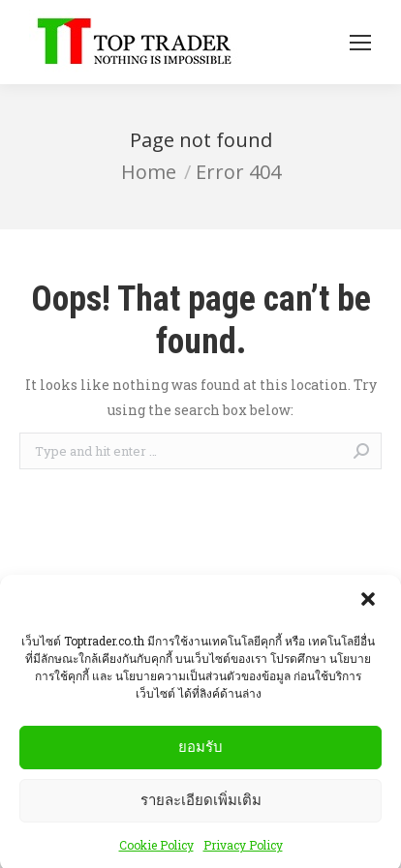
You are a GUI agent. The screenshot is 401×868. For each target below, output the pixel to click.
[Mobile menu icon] (360, 43)
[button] (370, 608)
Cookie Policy (156, 852)
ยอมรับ (200, 753)
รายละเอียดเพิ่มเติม (201, 807)
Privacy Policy (243, 852)
